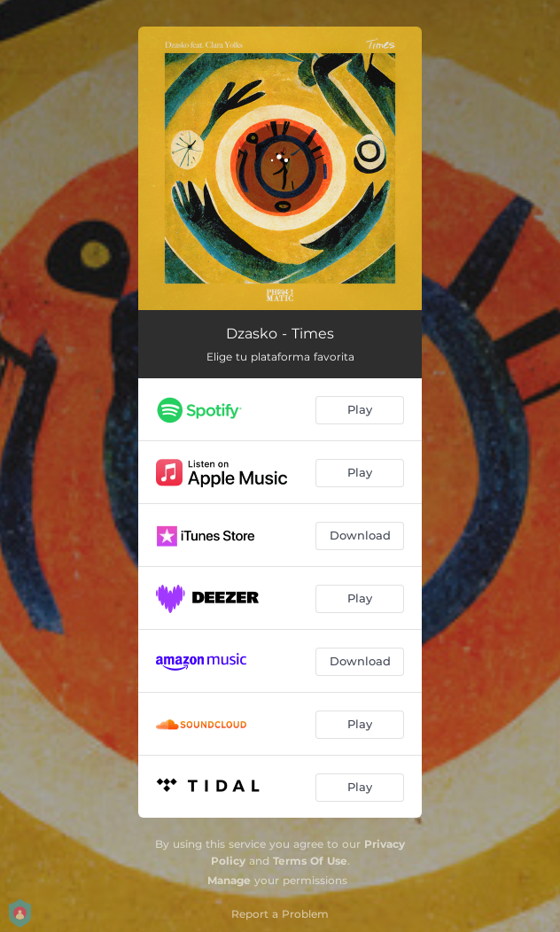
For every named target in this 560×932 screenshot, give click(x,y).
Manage (229, 880)
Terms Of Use (310, 861)
